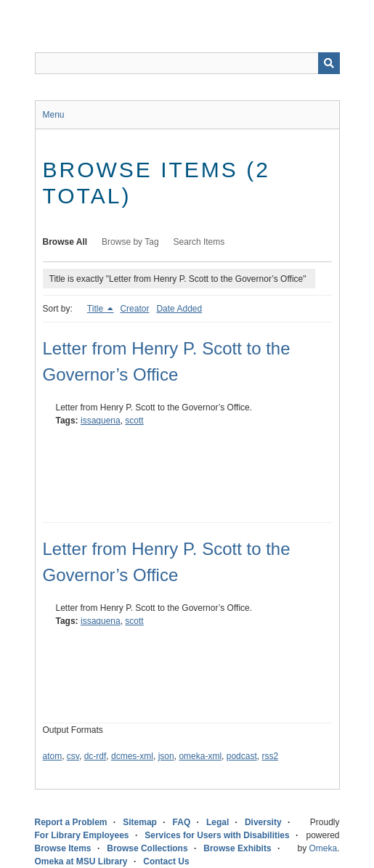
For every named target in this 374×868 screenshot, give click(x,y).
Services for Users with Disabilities (217, 835)
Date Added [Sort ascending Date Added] (179, 309)
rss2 (270, 756)
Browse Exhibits (237, 848)
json (166, 756)
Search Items (199, 242)
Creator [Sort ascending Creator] (134, 309)
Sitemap (140, 822)
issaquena (101, 421)
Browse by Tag (130, 242)
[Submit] (329, 63)
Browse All (65, 242)
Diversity (263, 822)
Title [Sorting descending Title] (97, 309)
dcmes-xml (132, 756)
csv (73, 756)
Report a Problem (71, 822)
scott (134, 421)
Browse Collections (147, 848)
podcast (242, 756)
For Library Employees (82, 835)
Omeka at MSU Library (81, 861)
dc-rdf (95, 756)
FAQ (182, 822)
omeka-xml (200, 756)
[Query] (187, 63)
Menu (54, 115)
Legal (218, 822)
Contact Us (166, 861)
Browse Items (63, 848)
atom (53, 756)
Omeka (323, 848)
